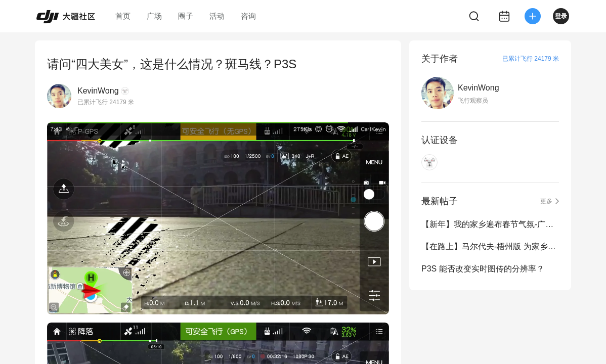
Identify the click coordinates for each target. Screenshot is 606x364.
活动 (217, 16)
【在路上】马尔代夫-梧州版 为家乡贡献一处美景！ (490, 246)
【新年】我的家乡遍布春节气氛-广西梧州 (490, 224)
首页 (123, 16)
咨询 (248, 16)
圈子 (186, 16)
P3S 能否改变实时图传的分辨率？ (483, 269)
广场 (154, 16)
